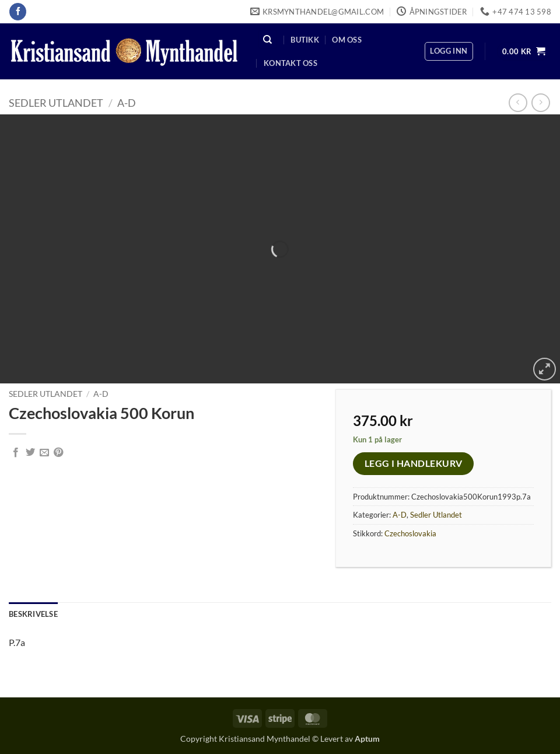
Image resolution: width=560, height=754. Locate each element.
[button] (449, 51)
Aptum (367, 739)
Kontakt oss (290, 63)
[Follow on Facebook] (18, 12)
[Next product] (518, 102)
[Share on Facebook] (16, 453)
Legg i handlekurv (414, 463)
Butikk (305, 40)
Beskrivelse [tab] (33, 614)
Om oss (347, 40)
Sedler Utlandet (56, 103)
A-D (127, 103)
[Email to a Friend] (44, 453)
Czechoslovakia (410, 533)
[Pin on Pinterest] (58, 453)
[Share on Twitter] (30, 453)
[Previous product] (540, 102)
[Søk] (268, 39)
